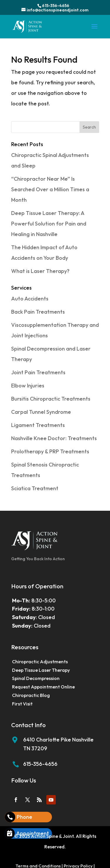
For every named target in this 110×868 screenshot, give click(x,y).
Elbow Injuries (28, 386)
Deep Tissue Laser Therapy (41, 670)
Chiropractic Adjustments (40, 662)
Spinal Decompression (36, 678)
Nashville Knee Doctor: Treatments (54, 438)
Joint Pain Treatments (38, 372)
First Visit (22, 704)
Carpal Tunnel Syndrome (41, 412)
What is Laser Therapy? (40, 271)
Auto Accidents (30, 299)
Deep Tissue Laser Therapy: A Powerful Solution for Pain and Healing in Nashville (49, 224)
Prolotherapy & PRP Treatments (50, 451)
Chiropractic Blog (31, 695)
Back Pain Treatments (38, 312)
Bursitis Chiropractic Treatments (51, 399)
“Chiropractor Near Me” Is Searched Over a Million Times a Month (50, 189)
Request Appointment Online (43, 687)
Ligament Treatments (38, 425)
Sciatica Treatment (35, 488)
